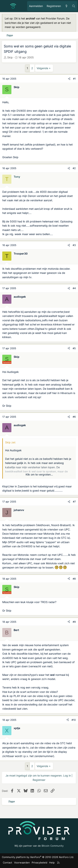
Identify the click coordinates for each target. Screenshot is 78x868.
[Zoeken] (74, 6)
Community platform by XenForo (38, 857)
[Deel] (69, 79)
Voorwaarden (22, 863)
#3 (74, 245)
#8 (74, 579)
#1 (74, 79)
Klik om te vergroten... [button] (39, 474)
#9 (74, 622)
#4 (74, 288)
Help (52, 863)
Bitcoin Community (53, 846)
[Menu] (5, 6)
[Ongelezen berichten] (66, 6)
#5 (74, 348)
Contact (7, 863)
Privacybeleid (39, 863)
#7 (74, 502)
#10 (74, 720)
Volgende (42, 68)
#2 (74, 168)
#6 (74, 417)
